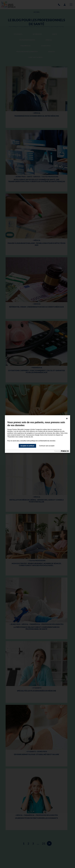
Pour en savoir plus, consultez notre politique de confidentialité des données (31, 441)
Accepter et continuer (27, 446)
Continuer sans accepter (47, 446)
